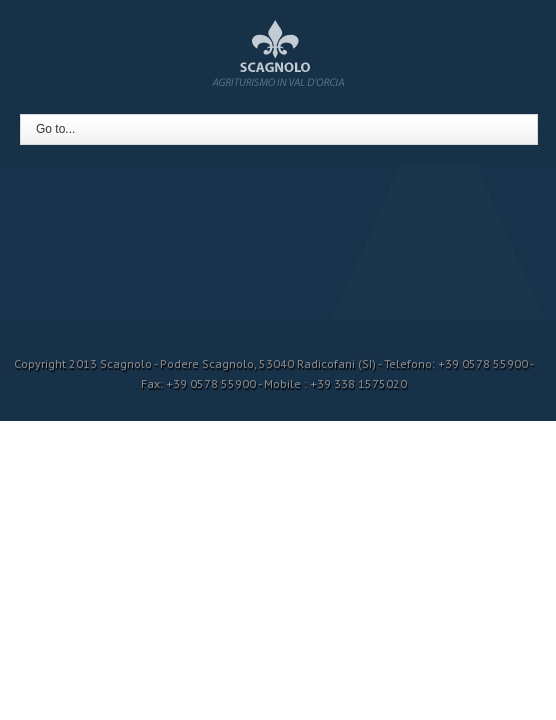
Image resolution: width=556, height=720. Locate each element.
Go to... (55, 129)
